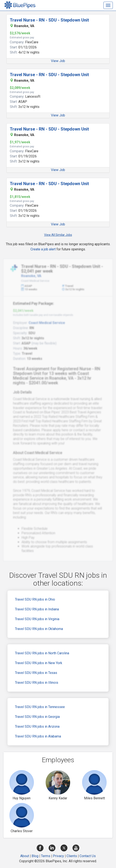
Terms (46, 856)
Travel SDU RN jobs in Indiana (37, 609)
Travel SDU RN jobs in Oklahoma (39, 629)
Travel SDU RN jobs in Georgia (37, 717)
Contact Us (88, 856)
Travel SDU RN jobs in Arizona (37, 726)
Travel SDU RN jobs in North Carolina (42, 653)
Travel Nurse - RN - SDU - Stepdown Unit (49, 20)
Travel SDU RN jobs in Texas (36, 673)
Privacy (58, 856)
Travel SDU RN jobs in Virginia (37, 619)
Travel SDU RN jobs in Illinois (37, 683)
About (25, 856)
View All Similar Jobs (58, 235)
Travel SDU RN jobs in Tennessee (40, 707)
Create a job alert (43, 249)
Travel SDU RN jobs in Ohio (35, 599)
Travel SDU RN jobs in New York (39, 663)
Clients (72, 856)
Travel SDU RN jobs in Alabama (38, 736)
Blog (35, 856)
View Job (58, 61)
